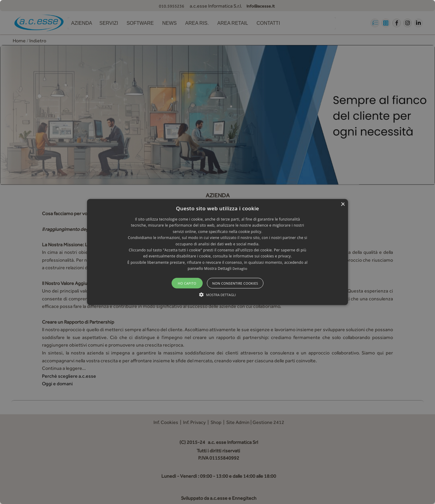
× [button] (343, 204)
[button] (217, 252)
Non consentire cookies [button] (235, 283)
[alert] (217, 252)
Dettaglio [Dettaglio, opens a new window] (240, 268)
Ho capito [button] (187, 283)
